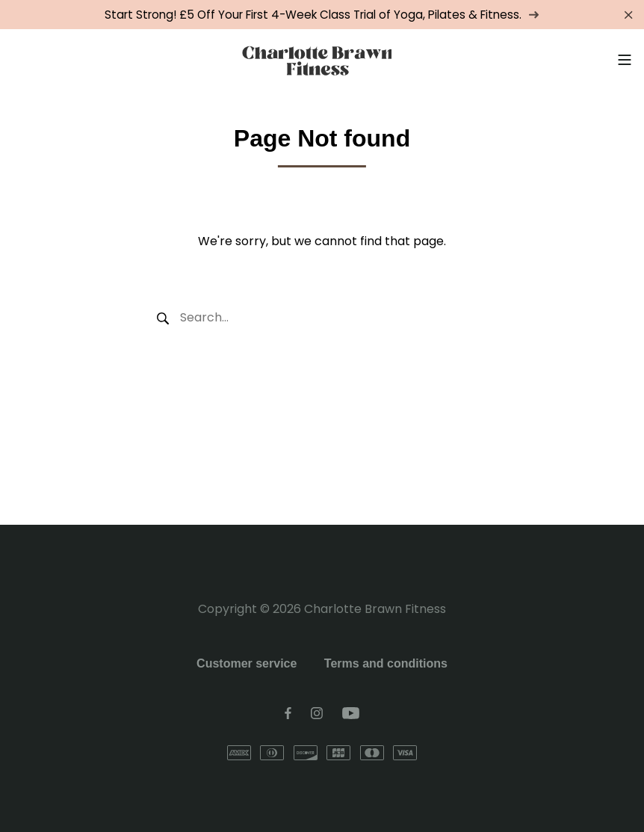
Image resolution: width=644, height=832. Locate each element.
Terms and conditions (386, 663)
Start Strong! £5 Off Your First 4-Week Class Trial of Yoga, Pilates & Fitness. (322, 15)
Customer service (247, 663)
